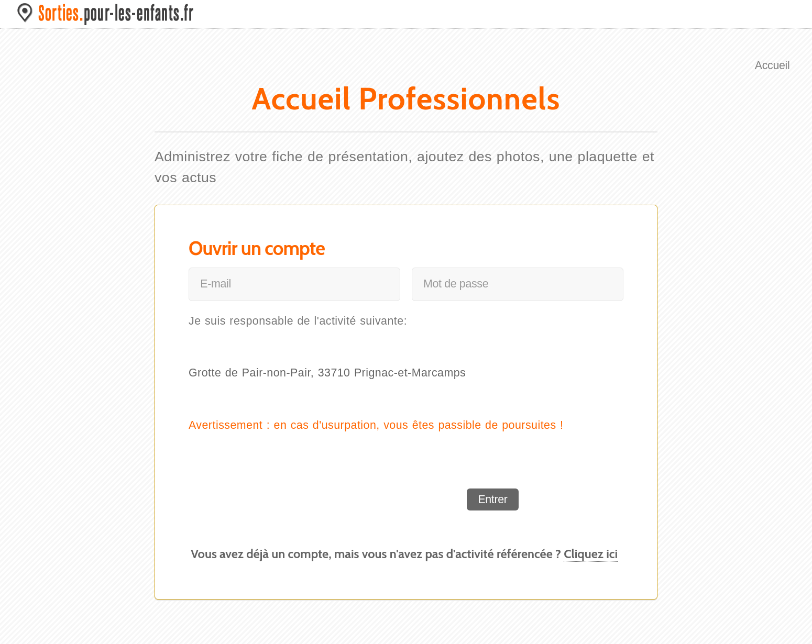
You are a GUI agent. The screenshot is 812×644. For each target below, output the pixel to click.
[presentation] (373, 499)
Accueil (772, 65)
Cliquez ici (591, 554)
